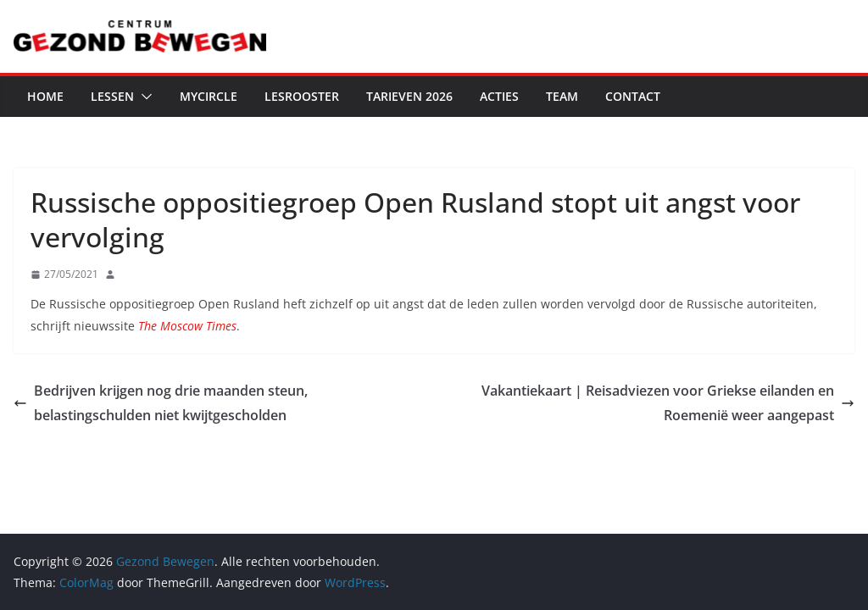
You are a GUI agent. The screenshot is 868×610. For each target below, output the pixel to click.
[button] (143, 97)
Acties (499, 96)
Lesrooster (302, 96)
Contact (633, 96)
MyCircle (209, 96)
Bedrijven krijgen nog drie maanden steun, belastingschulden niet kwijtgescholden (161, 403)
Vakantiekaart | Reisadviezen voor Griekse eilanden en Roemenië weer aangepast (668, 403)
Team (562, 96)
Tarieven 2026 (409, 96)
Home (45, 96)
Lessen (112, 96)
